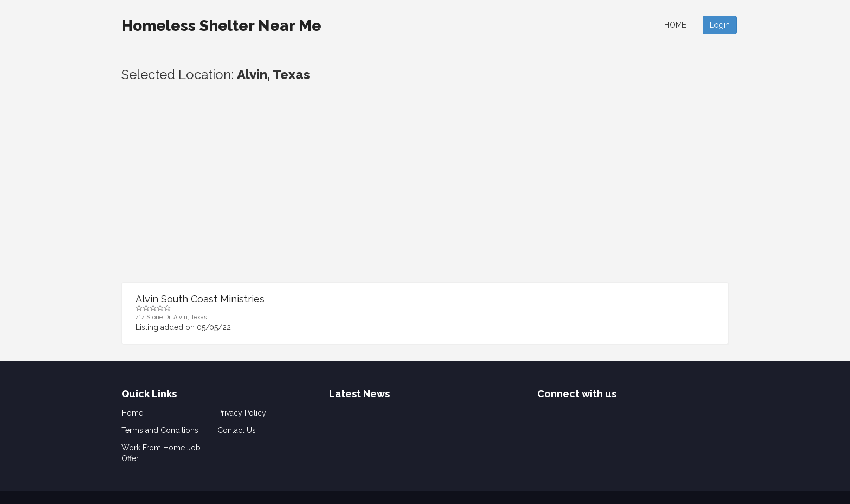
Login (720, 25)
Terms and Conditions (160, 430)
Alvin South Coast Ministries (200, 299)
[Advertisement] (425, 201)
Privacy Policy (242, 413)
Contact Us (237, 430)
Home (675, 25)
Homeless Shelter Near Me (221, 26)
